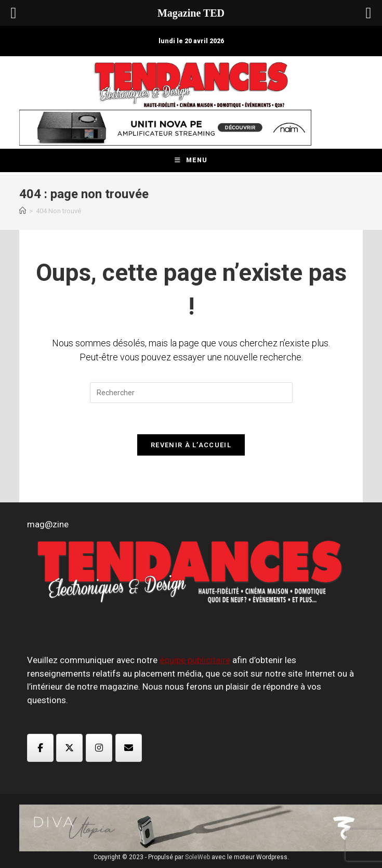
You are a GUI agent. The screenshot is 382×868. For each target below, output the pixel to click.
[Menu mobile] (191, 160)
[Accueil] (23, 211)
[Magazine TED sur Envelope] (129, 748)
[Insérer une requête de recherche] (191, 393)
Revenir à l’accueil (191, 445)
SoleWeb (197, 857)
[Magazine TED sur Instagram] (99, 748)
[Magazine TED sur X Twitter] (69, 748)
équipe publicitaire (195, 660)
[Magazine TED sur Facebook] (40, 748)
